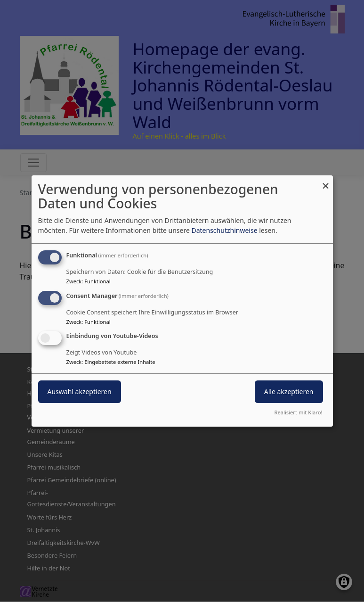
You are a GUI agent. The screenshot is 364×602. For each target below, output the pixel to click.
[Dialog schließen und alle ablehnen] (326, 181)
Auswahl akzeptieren (80, 392)
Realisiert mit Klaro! (299, 412)
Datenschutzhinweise (224, 230)
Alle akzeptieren (289, 392)
